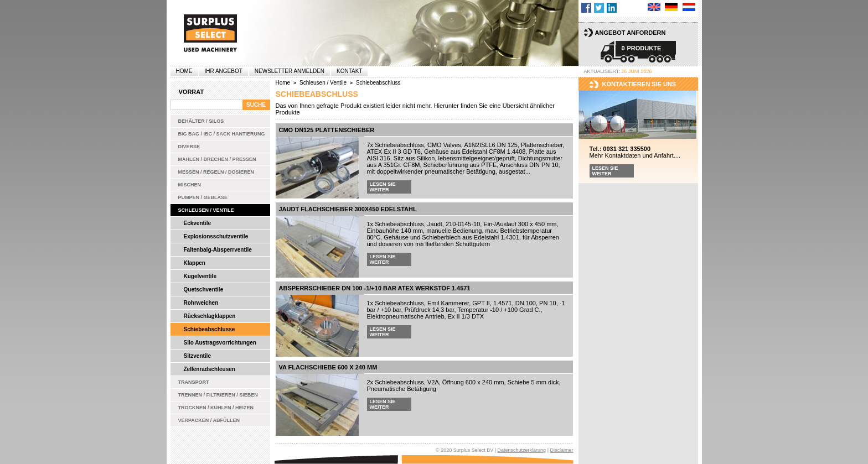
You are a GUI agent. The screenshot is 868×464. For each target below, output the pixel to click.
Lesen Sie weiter (383, 187)
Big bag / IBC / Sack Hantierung (222, 134)
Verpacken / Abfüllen (209, 420)
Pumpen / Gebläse (203, 197)
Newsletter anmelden (290, 71)
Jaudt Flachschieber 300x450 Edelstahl (348, 209)
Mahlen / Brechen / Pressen (217, 159)
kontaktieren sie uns (639, 84)
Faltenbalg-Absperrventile (218, 250)
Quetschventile (204, 290)
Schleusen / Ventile (206, 210)
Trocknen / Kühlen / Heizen (216, 408)
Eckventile (197, 223)
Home (184, 71)
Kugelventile (200, 276)
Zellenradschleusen (210, 369)
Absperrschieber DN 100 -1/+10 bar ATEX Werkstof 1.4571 (375, 288)
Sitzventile (197, 356)
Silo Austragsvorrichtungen (220, 343)
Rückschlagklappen (210, 316)
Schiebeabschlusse (210, 329)
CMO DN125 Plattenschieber (327, 130)
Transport (194, 382)
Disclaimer (561, 450)
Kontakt (349, 71)
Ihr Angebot (224, 71)
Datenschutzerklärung (522, 450)
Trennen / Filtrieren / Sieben (218, 395)
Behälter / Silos (201, 121)
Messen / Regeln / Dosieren (216, 172)
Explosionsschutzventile (216, 236)
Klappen (195, 263)
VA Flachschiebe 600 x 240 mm (328, 367)
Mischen (190, 185)
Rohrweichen (201, 303)
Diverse (189, 147)
